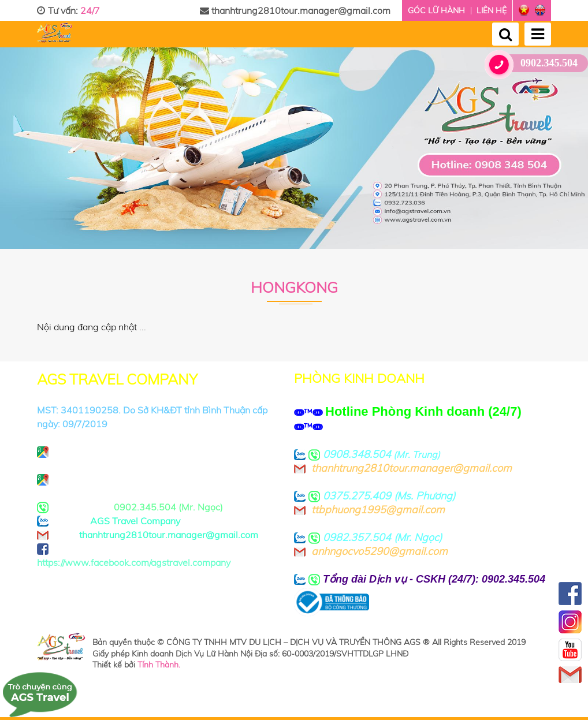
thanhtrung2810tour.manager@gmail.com (295, 10)
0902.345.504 (535, 63)
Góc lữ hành (436, 10)
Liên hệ (492, 10)
